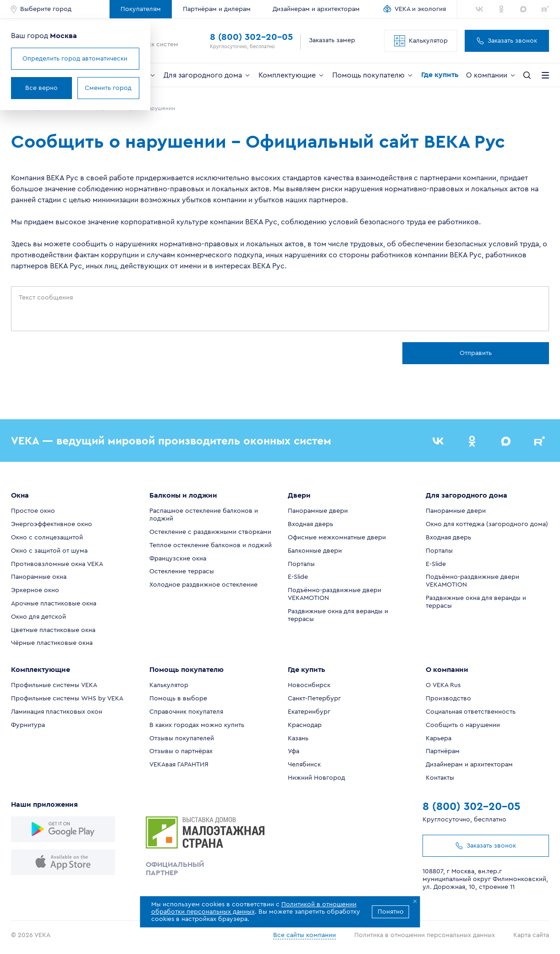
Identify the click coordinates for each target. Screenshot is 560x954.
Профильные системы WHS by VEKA (67, 699)
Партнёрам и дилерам (217, 9)
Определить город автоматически (75, 59)
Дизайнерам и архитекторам (316, 9)
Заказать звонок (507, 41)
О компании (491, 75)
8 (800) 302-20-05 (251, 37)
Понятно (391, 912)
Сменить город (108, 88)
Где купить (440, 75)
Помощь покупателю (373, 75)
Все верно (41, 88)
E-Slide (298, 577)
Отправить (476, 353)
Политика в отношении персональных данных (425, 935)
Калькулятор (421, 41)
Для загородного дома (207, 75)
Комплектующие (292, 75)
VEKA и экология (420, 9)
